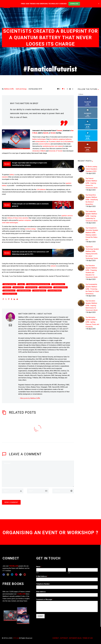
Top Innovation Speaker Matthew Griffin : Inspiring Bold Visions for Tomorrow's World (91, 283)
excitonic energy (30, 229)
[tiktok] (16, 575)
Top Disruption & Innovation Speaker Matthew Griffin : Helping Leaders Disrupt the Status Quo (92, 211)
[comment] (38, 474)
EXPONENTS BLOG (75, 638)
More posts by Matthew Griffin (30, 398)
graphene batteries (65, 139)
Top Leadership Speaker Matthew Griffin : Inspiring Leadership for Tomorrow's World (91, 193)
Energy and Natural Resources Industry (38, 284)
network (53, 266)
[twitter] (20, 575)
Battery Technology (10, 284)
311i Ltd (16, 638)
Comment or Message (45, 599)
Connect (60, 131)
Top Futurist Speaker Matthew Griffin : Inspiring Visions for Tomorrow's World (91, 160)
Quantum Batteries (46, 287)
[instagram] (8, 575)
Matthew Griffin (9, 89)
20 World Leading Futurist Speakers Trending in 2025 (91, 146)
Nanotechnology (32, 287)
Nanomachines (18, 287)
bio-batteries (54, 139)
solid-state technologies (10, 223)
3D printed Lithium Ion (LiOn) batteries (61, 142)
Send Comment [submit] (11, 502)
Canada (21, 284)
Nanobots (7, 287)
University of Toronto (56, 151)
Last (69, 573)
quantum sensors (67, 216)
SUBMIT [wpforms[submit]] (40, 616)
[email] (38, 491)
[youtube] (25, 575)
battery (12, 175)
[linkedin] (12, 575)
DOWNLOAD (74, 4)
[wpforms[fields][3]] (67, 595)
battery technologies (39, 139)
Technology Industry (39, 291)
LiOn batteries (41, 190)
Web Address (41, 592)
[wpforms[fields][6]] (67, 587)
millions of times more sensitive (18, 218)
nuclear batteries (41, 142)
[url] (63, 491)
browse (53, 133)
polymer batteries (44, 144)
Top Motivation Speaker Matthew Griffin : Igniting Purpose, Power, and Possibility (92, 299)
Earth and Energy (21, 89)
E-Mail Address (42, 576)
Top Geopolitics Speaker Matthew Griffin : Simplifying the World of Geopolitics (92, 177)
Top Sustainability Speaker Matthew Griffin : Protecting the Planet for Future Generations (92, 266)
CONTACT (56, 638)
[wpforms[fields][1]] (67, 579)
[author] (13, 491)
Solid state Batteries (24, 291)
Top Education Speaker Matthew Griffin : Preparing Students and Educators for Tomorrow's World (91, 249)
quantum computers (25, 220)
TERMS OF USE (88, 638)
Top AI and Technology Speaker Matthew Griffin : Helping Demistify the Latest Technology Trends (92, 230)
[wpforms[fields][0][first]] (51, 570)
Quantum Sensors (9, 291)
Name (39, 567)
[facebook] (4, 575)
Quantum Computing (61, 287)
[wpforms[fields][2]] (67, 606)
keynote (46, 133)
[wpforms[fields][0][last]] (83, 570)
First (37, 573)
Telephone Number (43, 584)
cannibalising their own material (53, 146)
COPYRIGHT (64, 638)
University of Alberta (39, 151)
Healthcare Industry (58, 284)
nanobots (5, 177)
